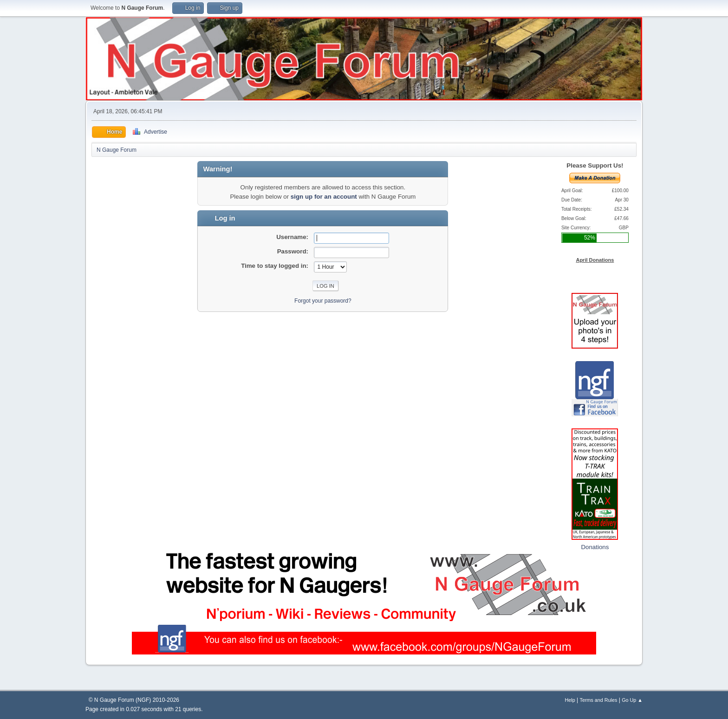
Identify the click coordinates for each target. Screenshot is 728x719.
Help (570, 700)
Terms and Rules (599, 700)
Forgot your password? (323, 301)
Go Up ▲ (632, 700)
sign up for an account (324, 197)
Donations (595, 547)
